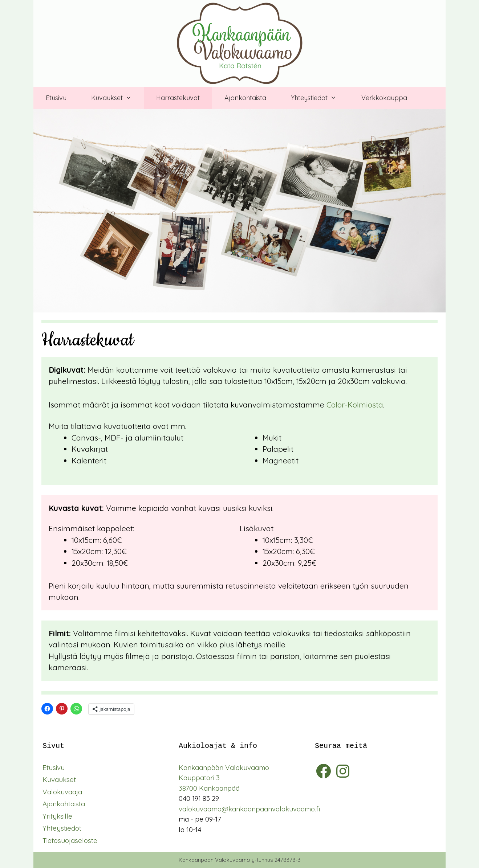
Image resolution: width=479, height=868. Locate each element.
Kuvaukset (59, 779)
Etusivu (56, 98)
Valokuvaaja (62, 792)
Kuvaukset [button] (117, 98)
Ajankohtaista (245, 98)
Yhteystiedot (62, 828)
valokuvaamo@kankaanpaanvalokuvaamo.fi (249, 809)
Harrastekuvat (178, 98)
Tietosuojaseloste (70, 840)
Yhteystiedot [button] (320, 98)
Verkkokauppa (384, 98)
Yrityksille (57, 816)
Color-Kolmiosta (355, 405)
